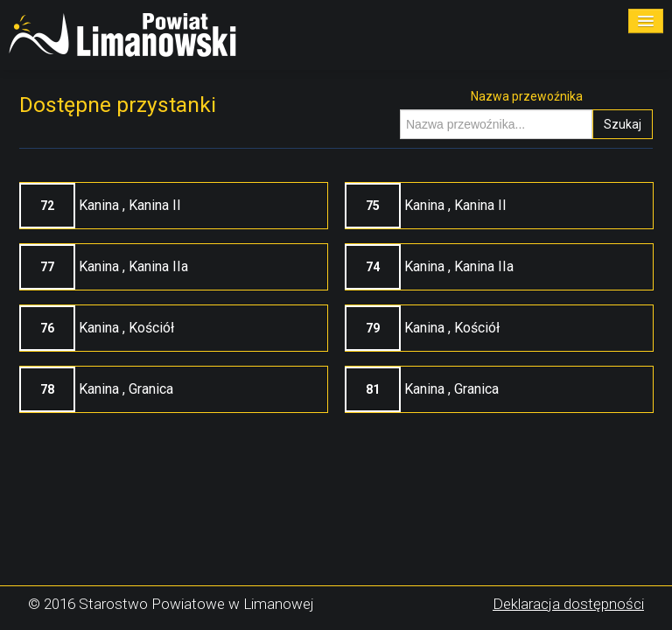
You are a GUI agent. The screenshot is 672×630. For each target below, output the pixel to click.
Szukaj (623, 124)
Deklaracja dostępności (568, 604)
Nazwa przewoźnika (527, 96)
